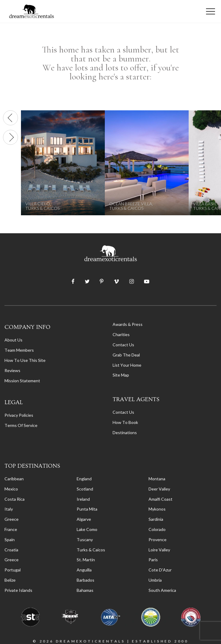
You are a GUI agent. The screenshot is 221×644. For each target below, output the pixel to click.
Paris (153, 560)
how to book (125, 422)
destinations (125, 432)
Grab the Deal (126, 355)
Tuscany (85, 540)
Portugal (13, 570)
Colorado (157, 529)
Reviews (12, 370)
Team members (19, 350)
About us (13, 340)
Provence (158, 540)
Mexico (11, 489)
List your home (127, 365)
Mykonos (157, 509)
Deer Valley (159, 489)
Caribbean (14, 479)
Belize (10, 580)
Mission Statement (22, 381)
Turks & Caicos (91, 550)
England (84, 479)
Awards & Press (128, 324)
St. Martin (86, 560)
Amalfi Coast (161, 499)
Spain (10, 540)
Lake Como (87, 529)
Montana (157, 479)
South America (162, 590)
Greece (12, 519)
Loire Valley (159, 550)
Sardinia (156, 519)
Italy (9, 509)
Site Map (121, 375)
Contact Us (123, 345)
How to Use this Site (25, 360)
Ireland (83, 499)
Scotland (85, 489)
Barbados (85, 580)
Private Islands (18, 590)
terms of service (21, 425)
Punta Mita (87, 509)
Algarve (84, 519)
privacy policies (19, 415)
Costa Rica (15, 499)
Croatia (11, 550)
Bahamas (85, 590)
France (11, 529)
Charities (121, 334)
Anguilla (84, 570)
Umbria (155, 580)
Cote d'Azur (160, 570)
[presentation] (10, 118)
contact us (123, 412)
